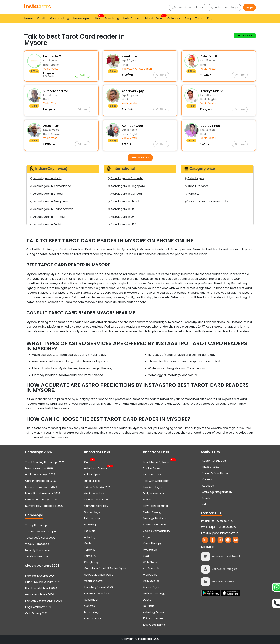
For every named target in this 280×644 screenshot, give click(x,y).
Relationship (92, 518)
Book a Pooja (152, 468)
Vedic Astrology (94, 493)
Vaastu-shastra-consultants (206, 201)
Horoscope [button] (81, 18)
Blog (188, 18)
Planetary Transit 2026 (98, 587)
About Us (208, 486)
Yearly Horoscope (37, 556)
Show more (140, 157)
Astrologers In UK (121, 217)
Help (205, 504)
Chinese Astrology (96, 500)
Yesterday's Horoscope (40, 538)
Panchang (112, 18)
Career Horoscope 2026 (40, 481)
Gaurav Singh (210, 126)
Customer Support (214, 461)
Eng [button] (210, 18)
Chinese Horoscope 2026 (41, 500)
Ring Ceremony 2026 (38, 607)
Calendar (174, 18)
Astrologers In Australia (125, 178)
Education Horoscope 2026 (43, 493)
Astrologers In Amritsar (48, 217)
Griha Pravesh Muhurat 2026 (43, 582)
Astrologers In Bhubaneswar (52, 209)
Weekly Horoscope (37, 544)
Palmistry (90, 556)
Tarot (199, 18)
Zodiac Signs (151, 587)
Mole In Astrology (154, 593)
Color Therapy (152, 543)
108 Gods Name (153, 618)
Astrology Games (96, 468)
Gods (88, 543)
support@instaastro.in (224, 533)
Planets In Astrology (97, 593)
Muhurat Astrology (96, 506)
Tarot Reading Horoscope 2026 (45, 462)
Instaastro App (153, 475)
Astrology (90, 537)
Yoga (147, 537)
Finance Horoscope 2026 (41, 487)
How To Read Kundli (156, 506)
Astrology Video (153, 612)
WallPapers (150, 575)
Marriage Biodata (154, 518)
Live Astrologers (153, 487)
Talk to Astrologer (225, 7)
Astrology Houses (154, 525)
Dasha (147, 600)
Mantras (89, 606)
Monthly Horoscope (38, 550)
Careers (207, 479)
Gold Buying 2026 (36, 613)
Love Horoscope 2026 (39, 468)
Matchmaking (59, 18)
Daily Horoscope (154, 493)
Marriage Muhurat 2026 (40, 576)
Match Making (152, 512)
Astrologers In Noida (46, 178)
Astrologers (194, 178)
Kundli (41, 18)
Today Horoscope (37, 525)
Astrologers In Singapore (126, 186)
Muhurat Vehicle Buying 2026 (44, 601)
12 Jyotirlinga (92, 612)
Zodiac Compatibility (157, 531)
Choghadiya (92, 562)
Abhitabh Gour (132, 126)
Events (206, 498)
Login (249, 7)
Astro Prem (51, 126)
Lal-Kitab (149, 606)
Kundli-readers (197, 186)
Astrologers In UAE (122, 209)
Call (83, 75)
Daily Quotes (151, 581)
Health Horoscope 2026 (40, 475)
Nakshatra (91, 600)
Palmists (192, 194)
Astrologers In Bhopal (47, 194)
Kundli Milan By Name (157, 462)
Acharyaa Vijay (133, 91)
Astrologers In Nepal (123, 201)
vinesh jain (129, 56)
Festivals (90, 531)
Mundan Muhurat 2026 (40, 594)
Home (28, 18)
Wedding (90, 525)
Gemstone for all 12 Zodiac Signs (105, 568)
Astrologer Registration (217, 492)
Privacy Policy (211, 467)
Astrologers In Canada (125, 194)
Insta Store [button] (131, 18)
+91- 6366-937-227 (223, 521)
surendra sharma (56, 91)
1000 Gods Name (154, 625)
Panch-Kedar (93, 618)
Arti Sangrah (151, 568)
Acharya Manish (212, 91)
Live (98, 18)
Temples (90, 550)
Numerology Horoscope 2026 (44, 506)
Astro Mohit (209, 56)
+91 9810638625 (219, 527)
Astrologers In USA (122, 224)
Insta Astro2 (52, 56)
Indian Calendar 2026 (98, 487)
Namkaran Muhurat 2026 (41, 588)
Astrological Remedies (99, 575)
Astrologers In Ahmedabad (51, 186)
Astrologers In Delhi (45, 224)
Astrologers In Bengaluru (49, 201)
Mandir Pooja (155, 18)
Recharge (245, 36)
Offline (161, 75)
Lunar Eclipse (92, 481)
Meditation (150, 550)
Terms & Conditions (215, 473)
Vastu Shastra (93, 581)
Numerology (92, 512)
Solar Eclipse (92, 475)
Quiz (87, 462)
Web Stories (151, 562)
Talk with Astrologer (156, 481)
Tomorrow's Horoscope (40, 531)
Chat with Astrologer (187, 7)
